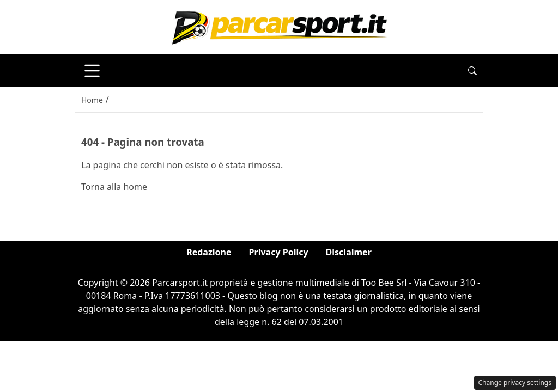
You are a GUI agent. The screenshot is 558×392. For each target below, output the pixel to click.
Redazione (209, 252)
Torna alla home (114, 187)
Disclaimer (349, 252)
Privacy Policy (279, 252)
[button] (472, 71)
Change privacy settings (515, 382)
